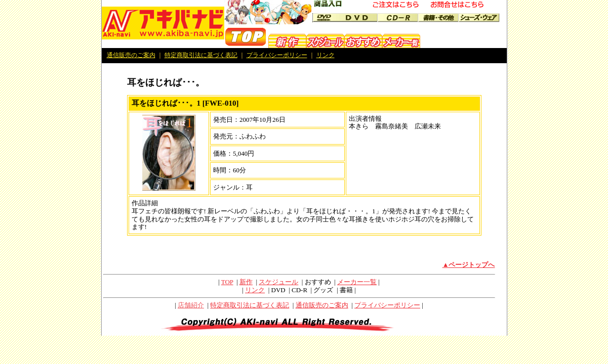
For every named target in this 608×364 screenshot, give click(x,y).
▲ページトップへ (469, 265)
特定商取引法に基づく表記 (201, 55)
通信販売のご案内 (131, 55)
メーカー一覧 (357, 282)
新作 (246, 282)
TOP (227, 282)
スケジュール (278, 282)
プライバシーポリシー (277, 55)
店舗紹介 (191, 305)
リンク (326, 55)
